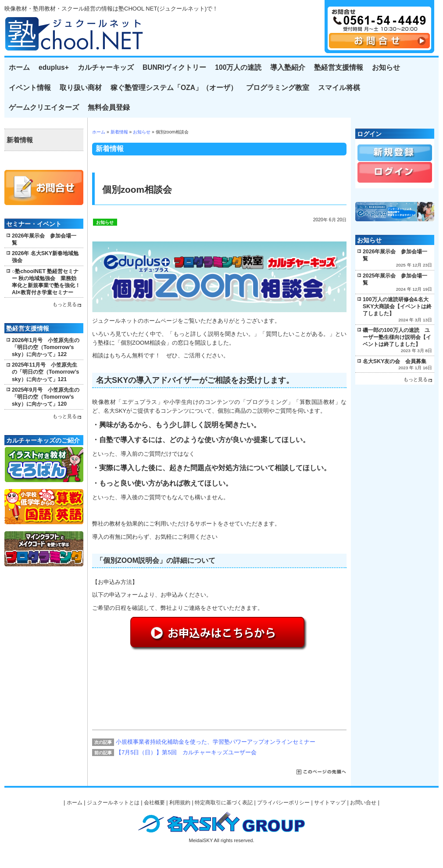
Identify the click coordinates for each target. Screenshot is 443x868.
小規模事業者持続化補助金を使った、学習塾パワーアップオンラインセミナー (216, 742)
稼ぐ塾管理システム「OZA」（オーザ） (174, 88)
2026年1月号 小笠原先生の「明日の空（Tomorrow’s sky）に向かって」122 (46, 347)
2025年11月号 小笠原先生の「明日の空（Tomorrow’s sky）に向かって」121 (45, 372)
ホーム (19, 67)
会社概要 (154, 803)
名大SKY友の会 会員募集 (395, 361)
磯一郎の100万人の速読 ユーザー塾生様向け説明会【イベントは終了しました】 (397, 337)
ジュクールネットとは (113, 803)
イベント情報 (30, 88)
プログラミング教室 (278, 88)
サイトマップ (330, 803)
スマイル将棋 (339, 88)
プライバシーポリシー (283, 803)
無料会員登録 (109, 107)
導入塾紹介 (288, 67)
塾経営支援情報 (339, 67)
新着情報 (119, 132)
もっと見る (65, 304)
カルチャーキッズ (106, 67)
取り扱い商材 (81, 88)
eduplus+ (54, 67)
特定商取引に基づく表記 (224, 803)
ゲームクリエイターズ (44, 107)
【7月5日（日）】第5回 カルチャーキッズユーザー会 (186, 752)
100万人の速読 (238, 67)
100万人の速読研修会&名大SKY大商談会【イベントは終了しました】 (397, 306)
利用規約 (180, 803)
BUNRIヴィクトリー (174, 67)
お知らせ (386, 67)
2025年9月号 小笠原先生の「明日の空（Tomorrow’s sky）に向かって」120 (46, 397)
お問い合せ (363, 803)
